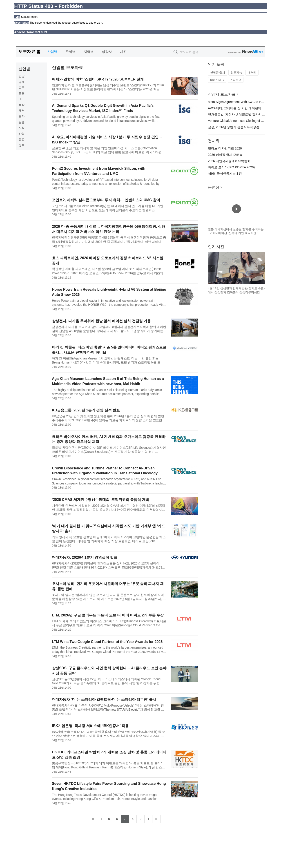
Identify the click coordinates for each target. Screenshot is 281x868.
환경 (22, 139)
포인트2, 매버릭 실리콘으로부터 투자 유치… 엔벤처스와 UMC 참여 (106, 200)
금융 (22, 93)
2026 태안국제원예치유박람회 (229, 161)
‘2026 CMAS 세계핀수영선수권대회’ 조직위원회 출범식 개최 (101, 500)
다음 (262, 268)
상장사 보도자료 (222, 94)
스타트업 (236, 80)
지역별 (89, 52)
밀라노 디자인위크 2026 (225, 148)
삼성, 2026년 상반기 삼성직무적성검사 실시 (239, 127)
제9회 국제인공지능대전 (225, 174)
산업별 (52, 52)
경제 (22, 82)
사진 (123, 52)
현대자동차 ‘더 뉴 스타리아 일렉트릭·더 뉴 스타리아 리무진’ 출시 (104, 700)
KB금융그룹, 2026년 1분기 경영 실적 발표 (86, 410)
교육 (22, 88)
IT (20, 99)
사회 (22, 128)
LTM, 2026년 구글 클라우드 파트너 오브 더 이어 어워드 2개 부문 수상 (108, 615)
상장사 (107, 52)
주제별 (70, 52)
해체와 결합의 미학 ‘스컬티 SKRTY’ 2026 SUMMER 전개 (98, 79)
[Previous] (101, 819)
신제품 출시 (218, 73)
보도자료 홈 (29, 52)
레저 (22, 110)
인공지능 (236, 73)
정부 (22, 145)
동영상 (214, 187)
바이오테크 (217, 80)
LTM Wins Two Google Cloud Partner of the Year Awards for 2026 (107, 642)
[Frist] (93, 819)
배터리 (252, 73)
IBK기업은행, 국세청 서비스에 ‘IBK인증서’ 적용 (90, 726)
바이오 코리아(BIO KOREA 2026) (231, 167)
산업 (22, 134)
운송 (22, 122)
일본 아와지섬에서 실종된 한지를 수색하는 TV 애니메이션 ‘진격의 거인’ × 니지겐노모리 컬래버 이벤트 (236, 233)
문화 (22, 116)
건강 (22, 76)
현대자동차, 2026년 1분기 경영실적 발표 (85, 557)
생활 (22, 105)
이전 (212, 268)
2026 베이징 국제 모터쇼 (225, 155)
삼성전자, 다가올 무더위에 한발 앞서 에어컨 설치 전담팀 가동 (101, 321)
